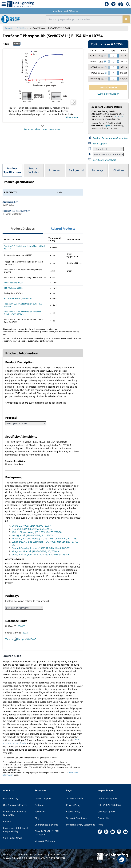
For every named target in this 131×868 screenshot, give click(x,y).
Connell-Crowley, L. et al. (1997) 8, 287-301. (41, 548)
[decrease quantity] (109, 56)
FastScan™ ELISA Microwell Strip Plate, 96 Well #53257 (24, 247)
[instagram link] (119, 832)
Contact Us (103, 818)
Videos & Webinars (45, 841)
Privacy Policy (73, 805)
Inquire (107, 126)
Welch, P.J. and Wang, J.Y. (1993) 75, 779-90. (37, 532)
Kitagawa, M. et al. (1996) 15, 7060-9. (36, 551)
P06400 (21, 626)
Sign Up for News (13, 838)
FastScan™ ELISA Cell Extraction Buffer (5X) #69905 (23, 305)
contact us (118, 116)
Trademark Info (74, 798)
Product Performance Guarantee (110, 138)
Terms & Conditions (77, 818)
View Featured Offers (65, 11)
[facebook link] (100, 832)
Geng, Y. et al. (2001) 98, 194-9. (41, 554)
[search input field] (84, 19)
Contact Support (106, 812)
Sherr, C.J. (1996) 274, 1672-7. (32, 526)
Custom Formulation (108, 94)
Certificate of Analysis (104, 160)
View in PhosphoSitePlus (21, 639)
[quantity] (113, 56)
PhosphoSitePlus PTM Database (47, 833)
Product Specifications (12, 170)
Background (76, 170)
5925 (25, 633)
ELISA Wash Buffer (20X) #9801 (18, 299)
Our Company (11, 798)
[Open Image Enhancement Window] (73, 102)
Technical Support (107, 798)
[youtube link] (125, 832)
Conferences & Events (46, 825)
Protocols (55, 170)
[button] (122, 860)
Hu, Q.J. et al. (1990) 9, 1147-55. (32, 535)
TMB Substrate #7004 (14, 283)
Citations (119, 170)
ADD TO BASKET (108, 87)
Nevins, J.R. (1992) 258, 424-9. (32, 529)
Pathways (97, 170)
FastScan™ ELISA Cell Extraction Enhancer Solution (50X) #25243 (22, 313)
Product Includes (34, 170)
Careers (7, 821)
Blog (37, 818)
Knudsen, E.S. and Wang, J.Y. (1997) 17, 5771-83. (44, 538)
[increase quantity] (118, 56)
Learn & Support (44, 798)
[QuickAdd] (113, 4)
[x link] (106, 832)
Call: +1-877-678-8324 (109, 805)
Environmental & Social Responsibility (16, 830)
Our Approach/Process (15, 805)
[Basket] (121, 4)
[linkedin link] (113, 832)
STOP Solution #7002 (13, 288)
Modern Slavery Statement (80, 825)
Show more (72, 117)
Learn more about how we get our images (43, 129)
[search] (126, 19)
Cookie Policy (73, 812)
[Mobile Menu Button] (4, 4)
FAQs (100, 825)
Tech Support (100, 144)
